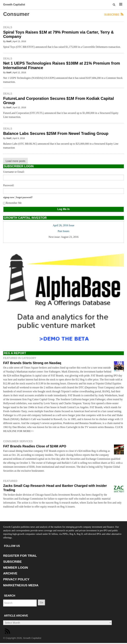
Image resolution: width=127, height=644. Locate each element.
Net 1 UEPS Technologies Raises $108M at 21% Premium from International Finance (62, 65)
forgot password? (24, 197)
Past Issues (63, 231)
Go (42, 602)
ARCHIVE (10, 573)
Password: (9, 185)
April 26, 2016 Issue (64, 225)
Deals (8, 27)
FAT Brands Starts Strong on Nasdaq (32, 363)
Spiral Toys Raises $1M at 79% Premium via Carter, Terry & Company (58, 34)
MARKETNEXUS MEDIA (21, 585)
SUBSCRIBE (12, 562)
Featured (10, 481)
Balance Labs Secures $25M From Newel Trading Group (56, 133)
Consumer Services (18, 441)
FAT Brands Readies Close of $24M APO (35, 446)
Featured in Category (20, 358)
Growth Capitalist (14, 5)
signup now (9, 197)
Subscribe (114, 14)
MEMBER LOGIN (16, 568)
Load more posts (15, 161)
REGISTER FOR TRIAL (20, 556)
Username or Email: (14, 172)
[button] (114, 5)
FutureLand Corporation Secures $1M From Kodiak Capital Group (58, 101)
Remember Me (12, 203)
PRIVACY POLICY (16, 579)
